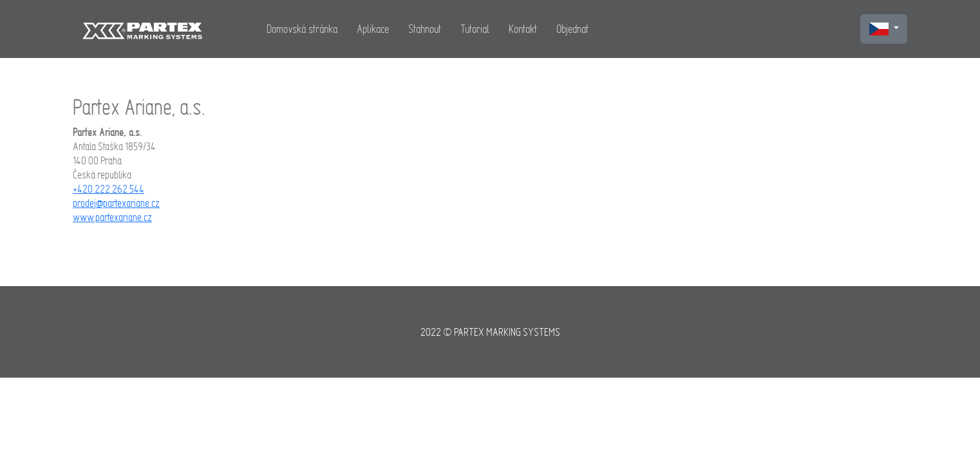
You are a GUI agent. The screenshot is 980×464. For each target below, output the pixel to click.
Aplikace (373, 29)
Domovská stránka (302, 29)
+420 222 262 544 (108, 189)
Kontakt (523, 29)
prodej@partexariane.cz (116, 203)
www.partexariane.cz (112, 217)
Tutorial (475, 29)
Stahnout (425, 29)
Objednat (572, 29)
